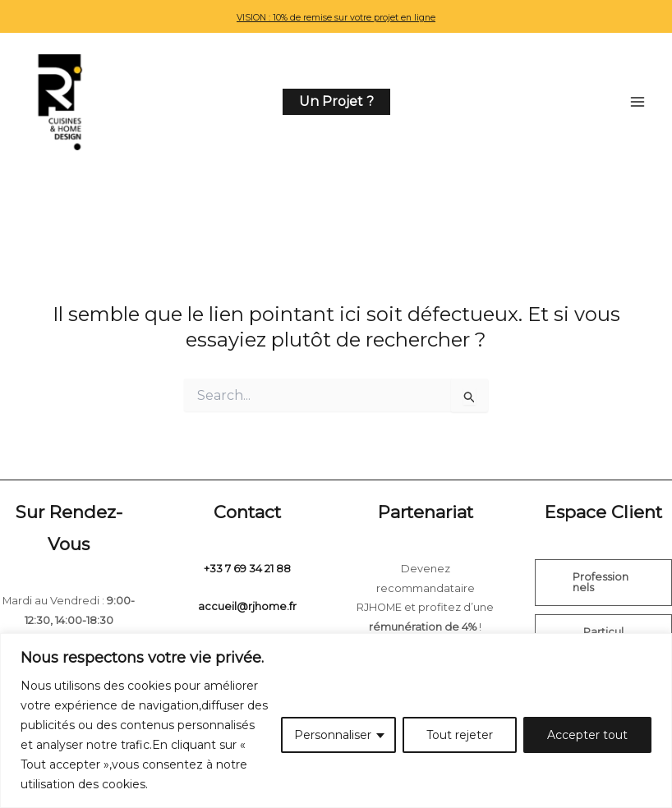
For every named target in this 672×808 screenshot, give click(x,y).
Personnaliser (333, 735)
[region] (336, 721)
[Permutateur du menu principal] (637, 104)
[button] (336, 104)
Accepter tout (587, 735)
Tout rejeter (460, 735)
